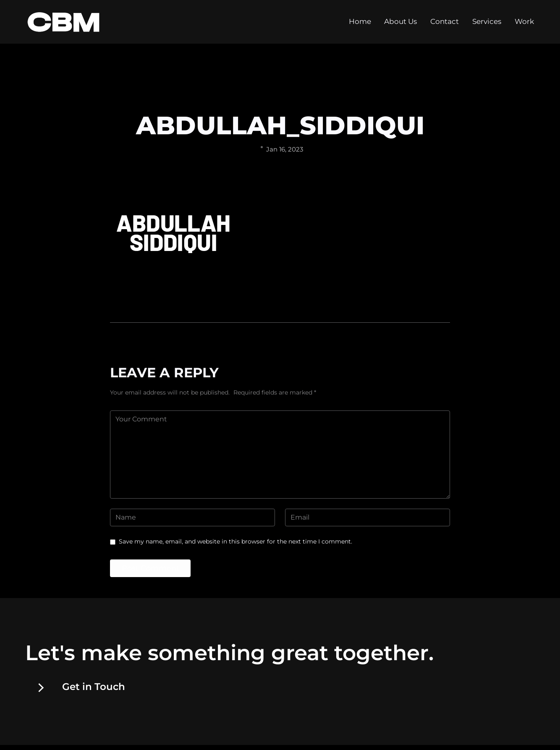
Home (360, 25)
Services (487, 25)
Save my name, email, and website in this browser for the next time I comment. (236, 541)
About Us (400, 25)
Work (524, 25)
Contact (445, 25)
